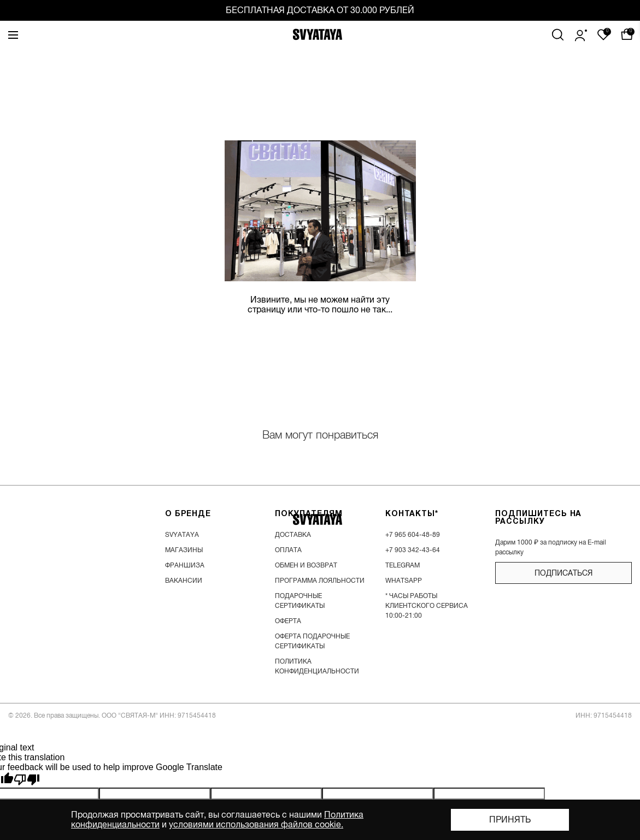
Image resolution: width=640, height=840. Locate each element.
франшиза (185, 565)
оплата (288, 550)
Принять (510, 820)
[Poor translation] (27, 780)
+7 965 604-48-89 (413, 535)
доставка (293, 535)
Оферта (288, 621)
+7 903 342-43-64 (413, 550)
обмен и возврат (306, 565)
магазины (184, 550)
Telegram (403, 565)
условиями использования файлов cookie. (256, 825)
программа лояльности (320, 581)
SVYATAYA (182, 535)
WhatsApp (404, 581)
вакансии (184, 581)
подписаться (563, 573)
